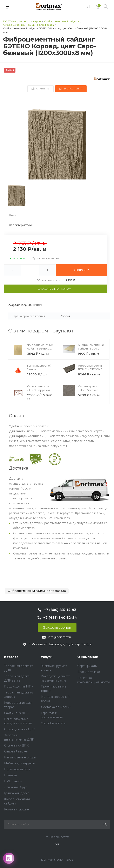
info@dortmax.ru (60, 637)
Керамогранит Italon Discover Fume (88, 390)
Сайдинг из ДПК (16, 713)
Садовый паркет (16, 751)
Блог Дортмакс (89, 672)
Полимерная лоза (17, 769)
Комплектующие (16, 809)
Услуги (47, 657)
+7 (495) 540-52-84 (60, 618)
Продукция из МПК (19, 686)
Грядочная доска (17, 793)
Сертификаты (87, 666)
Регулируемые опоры (20, 757)
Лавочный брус (16, 787)
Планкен (11, 775)
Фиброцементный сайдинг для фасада (37, 591)
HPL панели (13, 781)
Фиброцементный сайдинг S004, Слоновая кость (91, 348)
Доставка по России (56, 707)
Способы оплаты (53, 723)
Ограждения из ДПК (19, 729)
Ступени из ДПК (16, 745)
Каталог (11, 657)
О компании (88, 657)
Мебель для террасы (20, 763)
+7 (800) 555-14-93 (60, 610)
